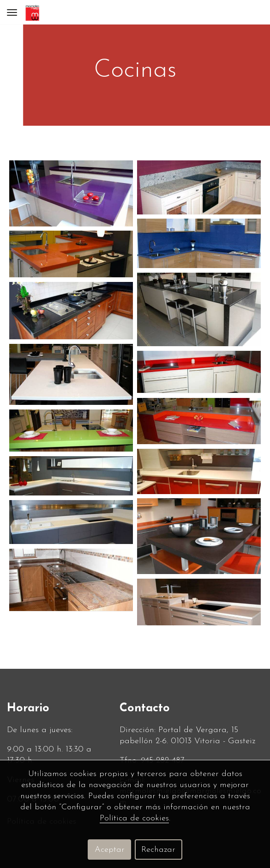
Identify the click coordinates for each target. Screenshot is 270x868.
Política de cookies (134, 818)
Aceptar (110, 850)
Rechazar (158, 850)
